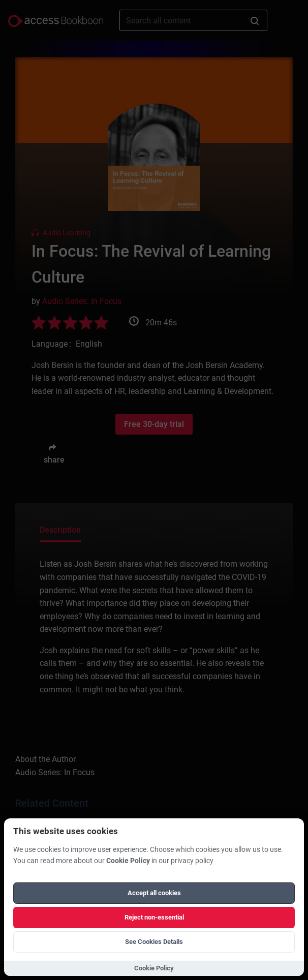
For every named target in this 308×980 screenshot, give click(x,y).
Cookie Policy (128, 861)
